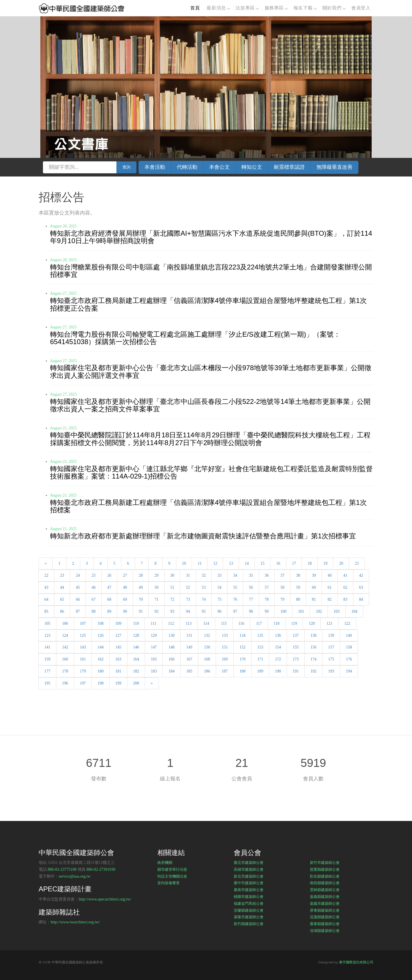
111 (153, 623)
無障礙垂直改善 (334, 167)
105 (47, 623)
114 (206, 623)
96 (219, 611)
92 (157, 611)
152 (242, 647)
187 (225, 671)
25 (94, 575)
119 (294, 623)
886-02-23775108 (62, 869)
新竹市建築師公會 (325, 862)
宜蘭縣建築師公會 (249, 910)
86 (62, 611)
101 (301, 611)
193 (331, 671)
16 (278, 563)
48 (125, 587)
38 (298, 575)
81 (314, 599)
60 (314, 587)
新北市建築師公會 (249, 876)
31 (188, 575)
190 (278, 671)
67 (94, 599)
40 (330, 575)
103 (337, 611)
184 (172, 671)
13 (231, 563)
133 (225, 635)
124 (65, 635)
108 (101, 623)
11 (200, 563)
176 (349, 659)
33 (219, 575)
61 (330, 587)
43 (46, 587)
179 (83, 671)
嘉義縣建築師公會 (325, 896)
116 (241, 623)
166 (172, 659)
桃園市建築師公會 (249, 896)
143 (83, 647)
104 (354, 611)
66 (78, 599)
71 (157, 599)
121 (329, 623)
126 (101, 635)
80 (298, 599)
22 (46, 575)
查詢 (126, 167)
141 (47, 647)
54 (219, 587)
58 (282, 587)
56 (251, 587)
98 (251, 611)
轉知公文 (252, 167)
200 (136, 683)
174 (313, 659)
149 (189, 647)
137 (296, 635)
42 (361, 575)
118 (276, 623)
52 (188, 587)
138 (313, 635)
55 (235, 587)
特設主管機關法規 (172, 876)
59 (298, 587)
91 (141, 611)
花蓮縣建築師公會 (325, 917)
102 (319, 611)
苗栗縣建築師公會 (325, 869)
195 (47, 683)
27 (125, 575)
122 (347, 623)
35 (251, 575)
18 (310, 563)
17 (294, 563)
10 (184, 563)
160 (65, 659)
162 (101, 659)
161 (83, 659)
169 (225, 659)
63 (361, 587)
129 (154, 635)
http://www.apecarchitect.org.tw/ (105, 899)
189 (260, 671)
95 (204, 611)
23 (62, 575)
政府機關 (165, 862)
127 (118, 635)
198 (101, 683)
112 (171, 623)
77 (251, 599)
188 (242, 671)
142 (65, 647)
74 (204, 599)
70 (141, 599)
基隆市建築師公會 (249, 917)
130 (172, 635)
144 (101, 647)
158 (349, 647)
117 (259, 623)
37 (282, 575)
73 (188, 599)
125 (83, 635)
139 (331, 635)
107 (83, 623)
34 (235, 575)
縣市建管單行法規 (172, 869)
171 (260, 659)
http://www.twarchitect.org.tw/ (75, 922)
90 (125, 611)
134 (242, 635)
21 (357, 563)
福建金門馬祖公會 (249, 903)
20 (341, 563)
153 (260, 647)
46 (94, 587)
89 (109, 611)
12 (215, 563)
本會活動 (155, 167)
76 (235, 599)
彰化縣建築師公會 (325, 876)
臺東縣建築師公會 (325, 924)
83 (345, 599)
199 (118, 683)
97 (235, 611)
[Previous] (46, 564)
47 (109, 587)
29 (157, 575)
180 (101, 671)
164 (136, 659)
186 (207, 671)
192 (313, 671)
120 (312, 623)
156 (313, 647)
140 (349, 635)
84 (361, 599)
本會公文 (219, 167)
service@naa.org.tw (75, 876)
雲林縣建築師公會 (325, 890)
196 (65, 683)
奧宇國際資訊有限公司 (356, 962)
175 (331, 659)
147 (154, 647)
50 (157, 587)
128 (136, 635)
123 (47, 635)
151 (225, 647)
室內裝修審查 (169, 883)
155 (296, 647)
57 (267, 587)
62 (345, 587)
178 (65, 671)
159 (47, 659)
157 (331, 647)
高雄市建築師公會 (249, 869)
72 (172, 599)
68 (109, 599)
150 (207, 647)
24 (78, 575)
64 (46, 599)
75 (219, 599)
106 (65, 623)
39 (314, 575)
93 (172, 611)
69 (125, 599)
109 (118, 623)
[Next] (152, 683)
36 (267, 575)
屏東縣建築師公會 (325, 910)
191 (296, 671)
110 (136, 623)
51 (172, 587)
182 (136, 671)
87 (78, 611)
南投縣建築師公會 (325, 883)
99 (267, 611)
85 (46, 611)
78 (267, 599)
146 (136, 647)
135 (260, 635)
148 (172, 647)
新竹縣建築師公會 (249, 924)
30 (172, 575)
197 (83, 683)
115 (224, 623)
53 (204, 587)
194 (349, 671)
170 (242, 659)
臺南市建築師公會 (249, 890)
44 (62, 587)
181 (118, 671)
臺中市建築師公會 (249, 883)
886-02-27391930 (101, 869)
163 (118, 659)
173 (296, 659)
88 (94, 611)
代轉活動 (187, 167)
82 (330, 599)
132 (207, 635)
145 (118, 647)
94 (188, 611)
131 (189, 635)
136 (278, 635)
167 (189, 659)
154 (278, 647)
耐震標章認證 (289, 167)
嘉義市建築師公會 (325, 903)
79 (282, 599)
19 (325, 563)
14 (247, 563)
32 (204, 575)
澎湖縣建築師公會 (325, 931)
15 (262, 563)
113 (189, 623)
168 (207, 659)
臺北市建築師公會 (249, 862)
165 (154, 659)
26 (109, 575)
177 (47, 671)
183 (154, 671)
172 (278, 659)
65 (62, 599)
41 (345, 575)
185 (189, 671)
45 (78, 587)
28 (141, 575)
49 (141, 587)
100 (283, 611)
